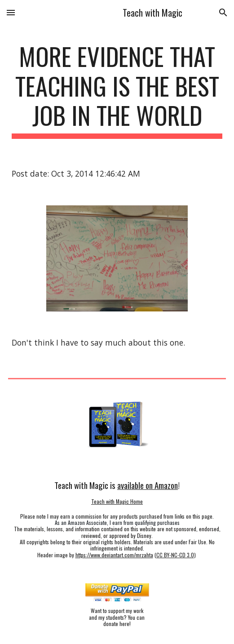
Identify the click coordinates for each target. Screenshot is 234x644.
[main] (117, 90)
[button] (11, 12)
